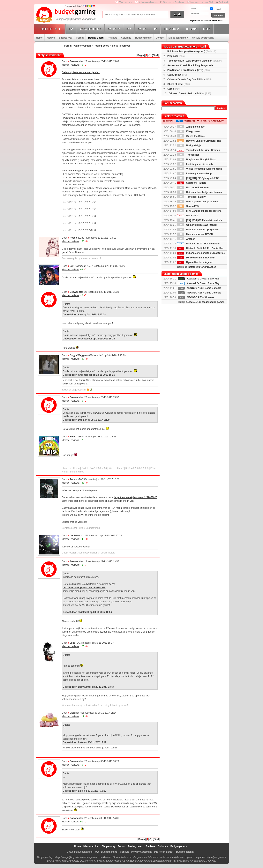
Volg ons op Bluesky (148, 2)
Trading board (135, 846)
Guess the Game (191, 136)
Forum (80, 38)
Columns (126, 38)
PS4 (129, 29)
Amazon (186, 239)
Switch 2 (114, 29)
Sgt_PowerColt (78, 266)
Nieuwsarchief (91, 846)
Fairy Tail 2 (188, 216)
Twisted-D (75, 479)
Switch (143, 29)
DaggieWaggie (78, 355)
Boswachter (76, 61)
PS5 (72, 29)
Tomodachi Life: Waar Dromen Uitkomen (195, 61)
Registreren (195, 21)
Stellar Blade (178, 75)
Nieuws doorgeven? (203, 38)
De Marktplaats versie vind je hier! (81, 72)
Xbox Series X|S (91, 29)
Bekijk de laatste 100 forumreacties (197, 267)
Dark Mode (224, 2)
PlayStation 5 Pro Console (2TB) (188, 70)
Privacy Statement (141, 852)
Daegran (74, 713)
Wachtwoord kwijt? (209, 21)
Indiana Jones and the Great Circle (201, 253)
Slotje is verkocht (122, 46)
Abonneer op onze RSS (202, 2)
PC (156, 29)
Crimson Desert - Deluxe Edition (190, 93)
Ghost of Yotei (179, 84)
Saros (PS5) (188, 206)
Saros (174, 89)
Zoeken (221, 108)
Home (39, 38)
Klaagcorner (188, 131)
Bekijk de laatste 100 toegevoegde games (201, 302)
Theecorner (188, 155)
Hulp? (221, 21)
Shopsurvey (66, 38)
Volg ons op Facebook (174, 2)
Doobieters (76, 536)
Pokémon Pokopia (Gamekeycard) (192, 51)
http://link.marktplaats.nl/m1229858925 (136, 497)
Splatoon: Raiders (192, 183)
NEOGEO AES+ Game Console (204, 293)
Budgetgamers (143, 38)
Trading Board (96, 38)
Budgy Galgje (189, 145)
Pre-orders (172, 29)
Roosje (74, 238)
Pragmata (176, 56)
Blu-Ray (192, 29)
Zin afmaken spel (191, 127)
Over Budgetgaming (106, 852)
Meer (207, 29)
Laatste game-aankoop (194, 174)
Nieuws (51, 38)
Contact (160, 38)
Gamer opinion (83, 46)
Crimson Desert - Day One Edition (189, 79)
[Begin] (141, 55)
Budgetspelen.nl (185, 852)
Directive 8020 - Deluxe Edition (199, 244)
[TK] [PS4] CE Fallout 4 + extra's (199, 220)
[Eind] (155, 55)
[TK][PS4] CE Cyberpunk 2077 (198, 178)
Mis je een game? (178, 38)
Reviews (112, 38)
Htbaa (73, 437)
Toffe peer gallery (191, 197)
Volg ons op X (126, 2)
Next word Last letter (193, 188)
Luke (72, 643)
